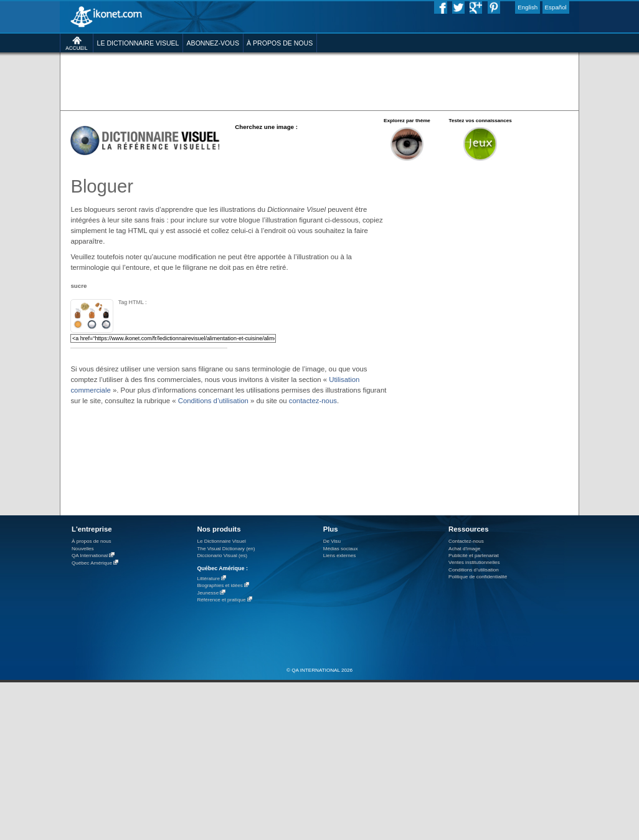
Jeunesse (208, 593)
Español (556, 7)
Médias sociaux (341, 549)
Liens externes (340, 556)
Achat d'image (464, 549)
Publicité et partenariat (474, 556)
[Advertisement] (192, 108)
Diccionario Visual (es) (222, 556)
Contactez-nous (466, 541)
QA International (90, 556)
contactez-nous (313, 401)
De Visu (332, 541)
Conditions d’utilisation (213, 401)
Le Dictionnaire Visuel (221, 541)
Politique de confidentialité (478, 577)
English (528, 7)
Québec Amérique (92, 563)
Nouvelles (83, 549)
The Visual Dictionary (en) (226, 549)
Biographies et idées (220, 585)
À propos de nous (92, 541)
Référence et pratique (221, 600)
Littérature (208, 579)
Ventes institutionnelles (474, 562)
